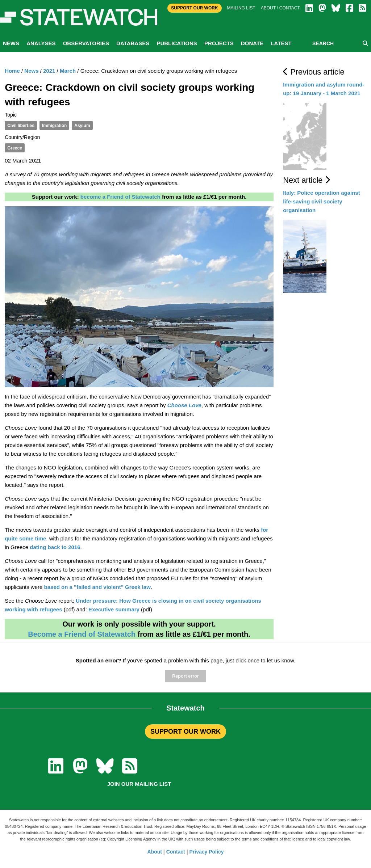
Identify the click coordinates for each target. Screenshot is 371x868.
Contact (176, 852)
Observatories (86, 43)
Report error (185, 676)
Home (12, 71)
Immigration (55, 126)
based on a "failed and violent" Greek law (97, 587)
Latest (281, 43)
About (155, 852)
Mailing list (241, 8)
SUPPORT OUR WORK (185, 732)
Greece (15, 148)
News (11, 43)
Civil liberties (21, 126)
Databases (133, 43)
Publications (177, 43)
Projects (219, 43)
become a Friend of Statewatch (120, 197)
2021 (49, 71)
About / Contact (280, 8)
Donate (252, 43)
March (68, 71)
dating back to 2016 (55, 547)
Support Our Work (194, 8)
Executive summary (114, 609)
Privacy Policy (207, 852)
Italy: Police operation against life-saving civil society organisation (322, 201)
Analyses (41, 43)
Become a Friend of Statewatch (82, 634)
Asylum (82, 126)
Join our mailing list (139, 784)
